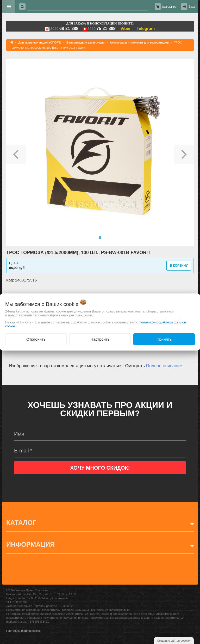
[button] (16, 152)
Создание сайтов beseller (174, 641)
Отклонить (36, 339)
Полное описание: (165, 366)
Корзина (169, 7)
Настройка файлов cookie (23, 631)
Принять (164, 339)
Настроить (100, 339)
